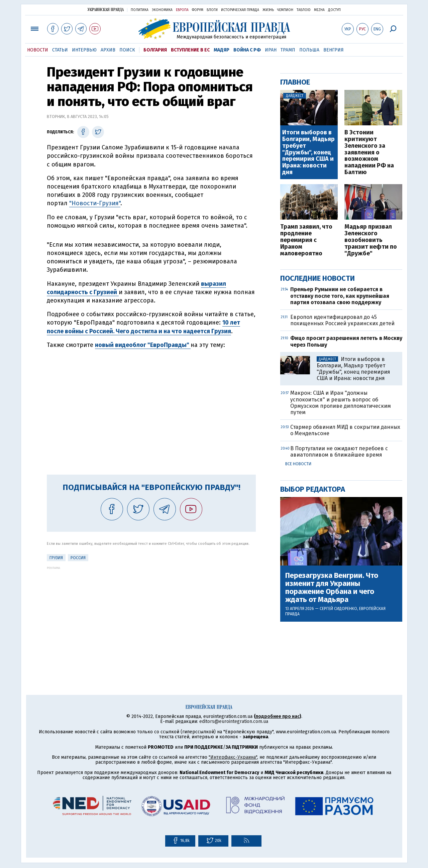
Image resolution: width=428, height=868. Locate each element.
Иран (271, 50)
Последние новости (317, 278)
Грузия (56, 558)
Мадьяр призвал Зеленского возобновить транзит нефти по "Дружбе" (371, 240)
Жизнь (268, 10)
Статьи (60, 50)
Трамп (288, 50)
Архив (108, 50)
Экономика (162, 10)
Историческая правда (240, 10)
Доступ (334, 10)
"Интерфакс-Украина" (233, 757)
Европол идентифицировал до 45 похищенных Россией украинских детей (342, 320)
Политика (140, 10)
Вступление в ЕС (190, 50)
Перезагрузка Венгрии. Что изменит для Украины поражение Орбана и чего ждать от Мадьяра (332, 588)
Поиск (127, 50)
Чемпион (285, 10)
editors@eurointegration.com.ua (234, 721)
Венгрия (334, 50)
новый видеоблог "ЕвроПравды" (143, 345)
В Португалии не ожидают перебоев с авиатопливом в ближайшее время (339, 452)
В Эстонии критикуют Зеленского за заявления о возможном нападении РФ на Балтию (369, 153)
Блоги (212, 10)
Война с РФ (247, 50)
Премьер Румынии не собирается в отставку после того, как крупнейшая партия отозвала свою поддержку (340, 296)
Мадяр (222, 50)
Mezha (319, 10)
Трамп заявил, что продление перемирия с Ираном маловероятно (306, 240)
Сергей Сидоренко (338, 609)
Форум (198, 10)
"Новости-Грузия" (95, 203)
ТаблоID (304, 10)
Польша (309, 50)
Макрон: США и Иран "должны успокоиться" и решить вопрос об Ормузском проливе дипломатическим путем (341, 403)
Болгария (155, 50)
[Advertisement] (151, 616)
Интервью (84, 50)
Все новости (298, 464)
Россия (78, 558)
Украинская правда (106, 10)
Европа (182, 10)
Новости (38, 50)
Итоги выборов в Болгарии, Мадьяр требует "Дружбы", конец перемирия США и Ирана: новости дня (308, 153)
